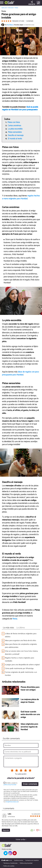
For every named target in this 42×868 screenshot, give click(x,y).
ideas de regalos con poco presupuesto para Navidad (20, 373)
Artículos (11, 8)
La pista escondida (15, 129)
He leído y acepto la (10, 784)
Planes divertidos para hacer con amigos (30, 689)
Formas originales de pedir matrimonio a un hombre (21, 674)
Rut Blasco (10, 25)
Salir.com (4, 8)
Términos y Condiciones (10, 863)
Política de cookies (9, 866)
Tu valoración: (21, 774)
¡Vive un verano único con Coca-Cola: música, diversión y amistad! (21, 653)
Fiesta (16, 8)
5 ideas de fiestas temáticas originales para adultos (21, 635)
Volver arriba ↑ (21, 840)
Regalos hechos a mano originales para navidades (19, 659)
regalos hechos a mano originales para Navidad (21, 197)
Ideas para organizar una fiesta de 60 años (20, 641)
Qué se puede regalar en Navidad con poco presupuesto (20, 108)
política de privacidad (10, 785)
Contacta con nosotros (32, 860)
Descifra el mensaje (16, 135)
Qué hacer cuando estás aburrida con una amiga (30, 715)
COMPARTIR (32, 3)
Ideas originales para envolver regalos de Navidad (29, 727)
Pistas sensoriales (15, 132)
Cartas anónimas (14, 126)
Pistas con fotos (14, 122)
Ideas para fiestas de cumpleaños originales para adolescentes (21, 646)
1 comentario (30, 21)
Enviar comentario (30, 784)
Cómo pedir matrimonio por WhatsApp (19, 668)
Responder (6, 830)
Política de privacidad (26, 863)
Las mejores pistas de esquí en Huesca (30, 701)
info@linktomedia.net (12, 802)
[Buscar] (39, 3)
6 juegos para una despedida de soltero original (23, 665)
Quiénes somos (19, 860)
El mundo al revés (15, 139)
